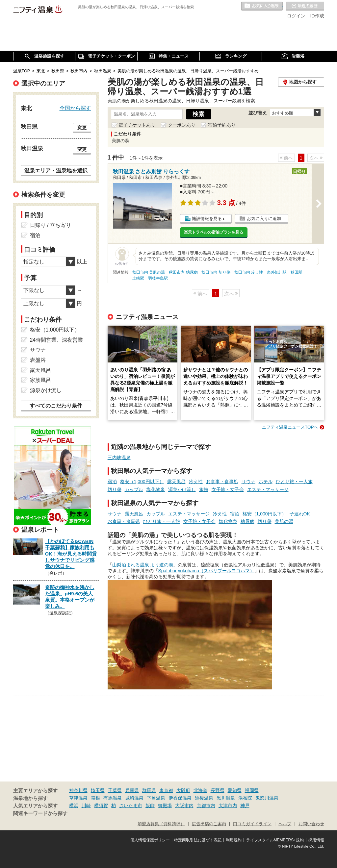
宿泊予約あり (222, 125)
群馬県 (149, 790)
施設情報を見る (207, 219)
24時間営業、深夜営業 (57, 340)
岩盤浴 (38, 360)
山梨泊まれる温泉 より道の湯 (143, 565)
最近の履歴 (305, 6)
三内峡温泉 (119, 458)
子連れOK (300, 514)
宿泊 (112, 482)
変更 (82, 128)
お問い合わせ (311, 824)
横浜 (74, 806)
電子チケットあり (137, 125)
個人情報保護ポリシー (150, 840)
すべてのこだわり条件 (56, 406)
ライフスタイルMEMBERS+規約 (275, 840)
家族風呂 (40, 380)
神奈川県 (78, 790)
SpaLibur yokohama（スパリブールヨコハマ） (207, 571)
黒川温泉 (226, 798)
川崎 (86, 806)
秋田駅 (297, 272)
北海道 (200, 790)
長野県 (218, 790)
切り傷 (115, 489)
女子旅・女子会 (228, 489)
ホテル (266, 482)
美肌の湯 (284, 521)
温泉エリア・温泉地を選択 (56, 170)
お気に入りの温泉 (262, 6)
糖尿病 (247, 521)
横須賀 (101, 806)
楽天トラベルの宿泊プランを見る (214, 232)
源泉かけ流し (182, 489)
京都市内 (206, 806)
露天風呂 (176, 482)
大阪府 (183, 790)
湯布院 (245, 798)
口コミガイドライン (252, 824)
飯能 (150, 806)
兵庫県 (132, 790)
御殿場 (165, 806)
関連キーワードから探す (40, 813)
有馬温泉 (113, 798)
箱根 (95, 798)
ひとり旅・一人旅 (294, 482)
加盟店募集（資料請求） (161, 824)
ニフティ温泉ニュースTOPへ (290, 427)
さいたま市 (131, 806)
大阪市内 (184, 806)
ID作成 (317, 16)
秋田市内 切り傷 (216, 272)
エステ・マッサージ (268, 489)
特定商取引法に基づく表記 (198, 840)
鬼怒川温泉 (267, 798)
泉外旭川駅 (277, 272)
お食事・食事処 (222, 482)
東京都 (166, 790)
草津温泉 (78, 798)
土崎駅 (138, 278)
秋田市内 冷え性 (249, 272)
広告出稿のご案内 (209, 824)
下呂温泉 (156, 798)
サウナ (248, 482)
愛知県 (235, 790)
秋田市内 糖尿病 (183, 272)
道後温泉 (204, 798)
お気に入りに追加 (264, 219)
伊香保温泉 (180, 798)
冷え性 (196, 482)
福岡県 (252, 790)
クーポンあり (182, 125)
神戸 (245, 806)
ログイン (296, 16)
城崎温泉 (134, 798)
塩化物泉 (156, 489)
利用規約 (234, 840)
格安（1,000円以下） (142, 482)
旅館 (204, 489)
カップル (134, 489)
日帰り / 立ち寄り (51, 225)
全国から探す (75, 108)
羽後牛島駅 (158, 278)
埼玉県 (98, 790)
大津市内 (228, 806)
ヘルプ (285, 824)
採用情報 (316, 840)
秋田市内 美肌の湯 (149, 272)
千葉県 (115, 790)
